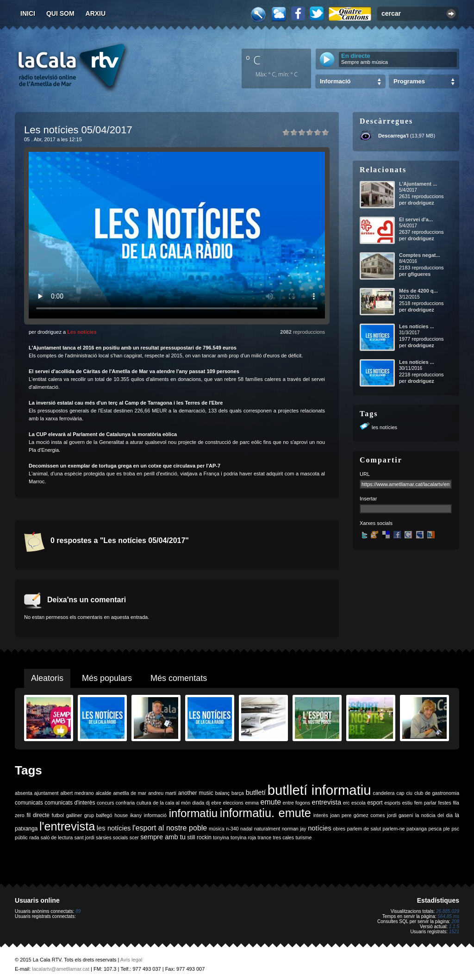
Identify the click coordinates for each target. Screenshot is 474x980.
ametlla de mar (130, 793)
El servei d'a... (416, 219)
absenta (24, 793)
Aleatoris (47, 678)
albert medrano (77, 793)
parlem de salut (364, 829)
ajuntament (47, 793)
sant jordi (84, 837)
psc (455, 829)
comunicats (29, 803)
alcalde (104, 793)
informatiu (193, 813)
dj (208, 803)
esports (392, 803)
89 (78, 911)
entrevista (327, 802)
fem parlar (425, 803)
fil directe (38, 815)
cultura (144, 803)
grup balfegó (98, 815)
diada (198, 803)
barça (238, 793)
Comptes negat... (420, 255)
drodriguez (421, 203)
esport (375, 803)
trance (265, 837)
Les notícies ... (417, 326)
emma (252, 803)
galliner (74, 815)
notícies (320, 828)
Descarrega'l (393, 136)
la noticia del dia (434, 815)
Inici (28, 13)
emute (271, 802)
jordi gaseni (400, 815)
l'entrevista (67, 826)
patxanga (417, 829)
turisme (303, 837)
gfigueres (419, 274)
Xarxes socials (376, 523)
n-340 (232, 829)
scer (134, 837)
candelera (384, 793)
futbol (58, 815)
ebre (216, 803)
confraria (125, 803)
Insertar (368, 499)
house (121, 815)
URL (365, 474)
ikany (136, 815)
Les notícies (82, 332)
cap (400, 793)
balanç (222, 793)
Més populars (107, 678)
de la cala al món (172, 803)
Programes (409, 81)
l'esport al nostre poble (170, 828)
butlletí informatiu (319, 790)
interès (321, 815)
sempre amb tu (163, 837)
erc (346, 803)
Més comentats (179, 678)
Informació (335, 81)
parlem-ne (394, 829)
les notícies (384, 427)
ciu (409, 793)
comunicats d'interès (70, 803)
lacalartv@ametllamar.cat (61, 969)
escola (359, 803)
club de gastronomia (437, 793)
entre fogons (296, 803)
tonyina (221, 837)
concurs (105, 803)
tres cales (283, 837)
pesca (435, 829)
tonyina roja (243, 837)
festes (444, 803)
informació (155, 815)
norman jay (294, 829)
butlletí (256, 793)
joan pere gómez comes (358, 815)
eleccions (233, 803)
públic (21, 837)
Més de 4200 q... (418, 291)
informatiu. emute (265, 813)
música (217, 829)
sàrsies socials (112, 837)
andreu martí (162, 793)
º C (253, 60)
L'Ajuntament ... (418, 184)
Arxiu (96, 13)
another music (196, 793)
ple (447, 829)
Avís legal (131, 960)
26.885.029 (448, 911)
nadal (246, 829)
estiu (408, 803)
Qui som (60, 13)
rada (34, 837)
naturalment (267, 829)
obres (339, 829)
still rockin (199, 837)
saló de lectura (57, 837)
